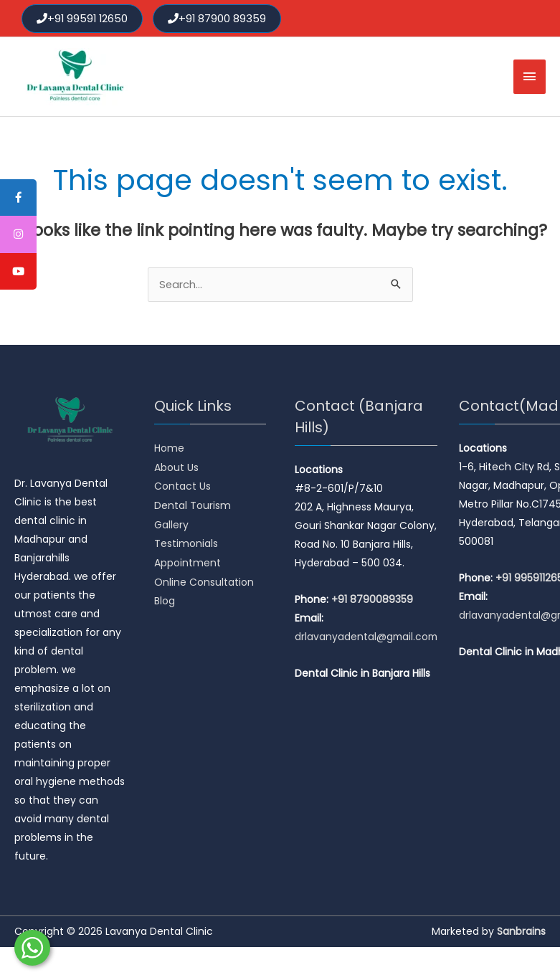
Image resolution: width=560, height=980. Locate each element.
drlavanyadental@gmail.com (367, 637)
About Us (176, 467)
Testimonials (186, 541)
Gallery (171, 523)
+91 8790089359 (372, 599)
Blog (165, 597)
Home (169, 448)
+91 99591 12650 (83, 18)
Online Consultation (204, 579)
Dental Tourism (193, 504)
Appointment (188, 560)
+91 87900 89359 (219, 18)
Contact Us (182, 485)
